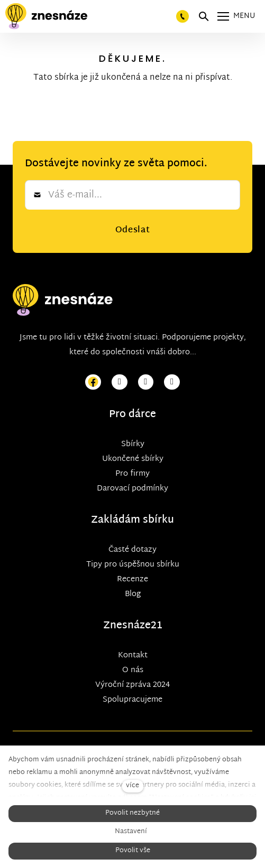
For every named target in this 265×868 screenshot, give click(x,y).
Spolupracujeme (132, 700)
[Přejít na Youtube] (146, 383)
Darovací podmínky (132, 489)
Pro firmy (132, 474)
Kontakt (133, 655)
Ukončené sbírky (133, 459)
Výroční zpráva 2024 (132, 685)
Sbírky (133, 444)
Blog (133, 594)
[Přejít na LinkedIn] (172, 383)
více (132, 786)
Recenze (132, 579)
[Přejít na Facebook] (93, 383)
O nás (133, 670)
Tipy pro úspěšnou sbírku (133, 565)
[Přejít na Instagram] (120, 383)
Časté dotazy (132, 550)
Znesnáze (127, 626)
